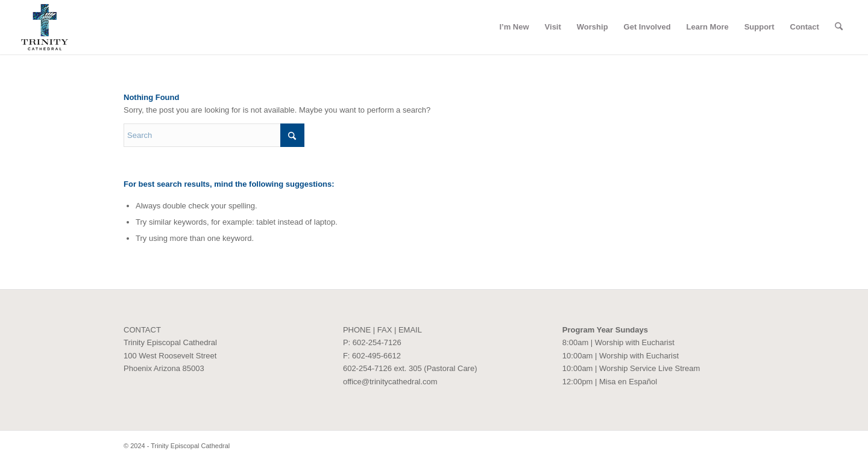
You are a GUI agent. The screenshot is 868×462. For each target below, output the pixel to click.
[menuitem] (514, 27)
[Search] (839, 27)
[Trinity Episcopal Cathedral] (45, 27)
